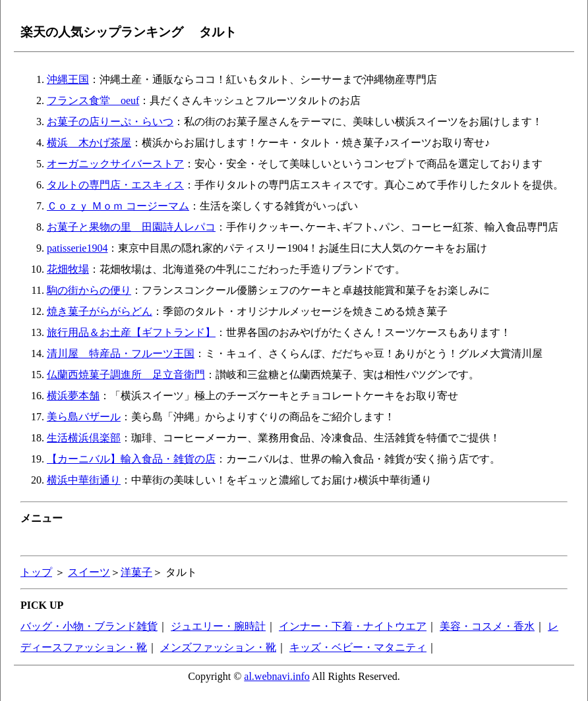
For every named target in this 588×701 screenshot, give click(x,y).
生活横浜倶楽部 (84, 438)
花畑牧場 (68, 269)
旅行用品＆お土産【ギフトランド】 (131, 332)
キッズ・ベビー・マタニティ (358, 647)
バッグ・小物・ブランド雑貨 (89, 626)
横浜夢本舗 (73, 396)
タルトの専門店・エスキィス (115, 185)
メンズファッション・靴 (218, 647)
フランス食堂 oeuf (93, 100)
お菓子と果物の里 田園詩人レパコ (131, 227)
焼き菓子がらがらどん (100, 311)
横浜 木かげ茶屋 (89, 143)
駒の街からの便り (89, 290)
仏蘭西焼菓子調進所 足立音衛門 (126, 375)
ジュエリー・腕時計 (218, 626)
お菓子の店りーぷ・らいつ (110, 122)
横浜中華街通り (84, 480)
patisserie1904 (77, 248)
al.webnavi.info (277, 676)
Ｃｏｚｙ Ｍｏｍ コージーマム (118, 206)
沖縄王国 (68, 79)
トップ (36, 572)
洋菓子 (136, 572)
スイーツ (89, 572)
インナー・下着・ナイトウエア (353, 626)
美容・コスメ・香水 (487, 626)
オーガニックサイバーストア (115, 164)
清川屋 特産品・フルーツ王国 (121, 353)
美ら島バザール (84, 417)
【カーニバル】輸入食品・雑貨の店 (131, 459)
